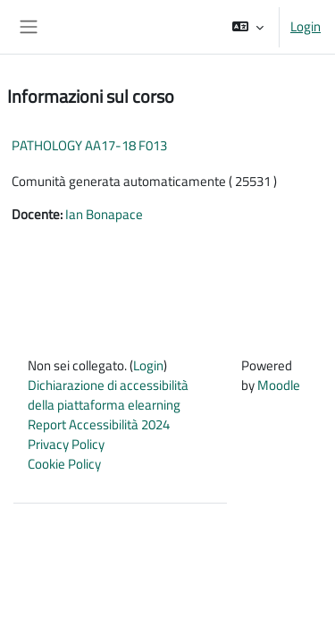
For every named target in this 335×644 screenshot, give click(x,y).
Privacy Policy (66, 444)
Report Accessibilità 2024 (99, 424)
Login (306, 27)
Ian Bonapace (104, 214)
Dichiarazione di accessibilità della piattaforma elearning (108, 395)
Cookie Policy (64, 464)
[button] (248, 27)
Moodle (279, 385)
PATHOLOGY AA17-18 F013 (89, 145)
